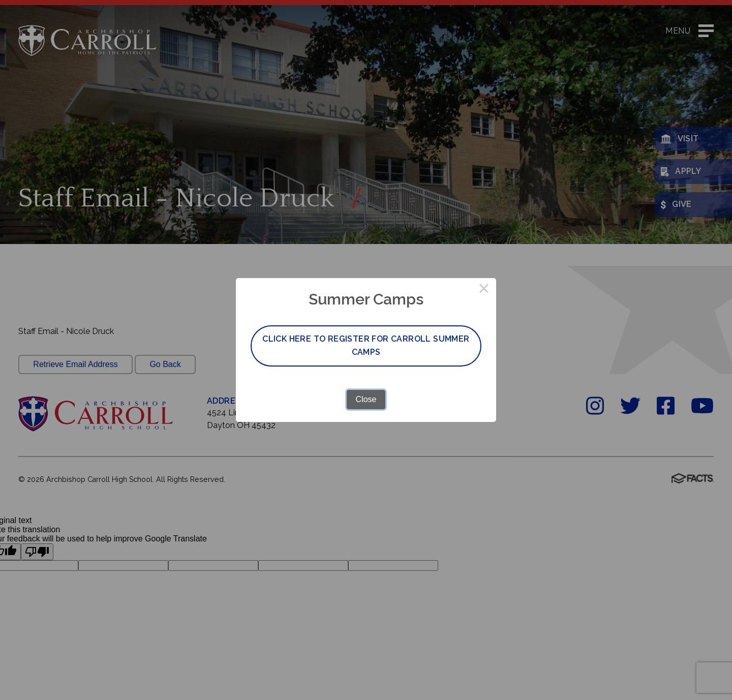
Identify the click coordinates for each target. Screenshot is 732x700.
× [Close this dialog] (484, 290)
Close (366, 399)
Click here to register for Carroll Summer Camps (366, 346)
